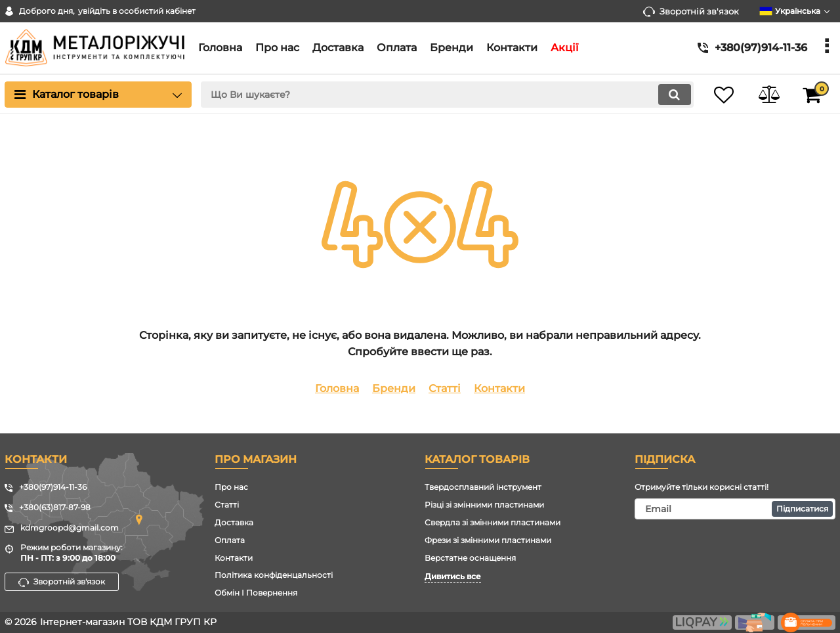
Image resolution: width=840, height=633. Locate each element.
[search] (445, 95)
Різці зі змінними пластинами (484, 505)
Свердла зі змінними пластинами (493, 522)
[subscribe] (735, 509)
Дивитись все (453, 576)
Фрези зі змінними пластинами (488, 540)
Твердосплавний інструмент (483, 487)
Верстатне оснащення (470, 558)
